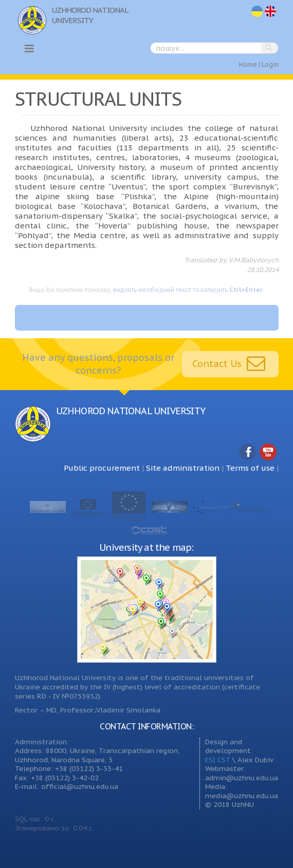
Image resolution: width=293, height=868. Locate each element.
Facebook (248, 452)
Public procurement (102, 468)
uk (257, 12)
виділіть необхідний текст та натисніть (188, 290)
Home (248, 64)
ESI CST (218, 760)
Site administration (183, 468)
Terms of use (250, 468)
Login (270, 64)
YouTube (268, 452)
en (271, 12)
